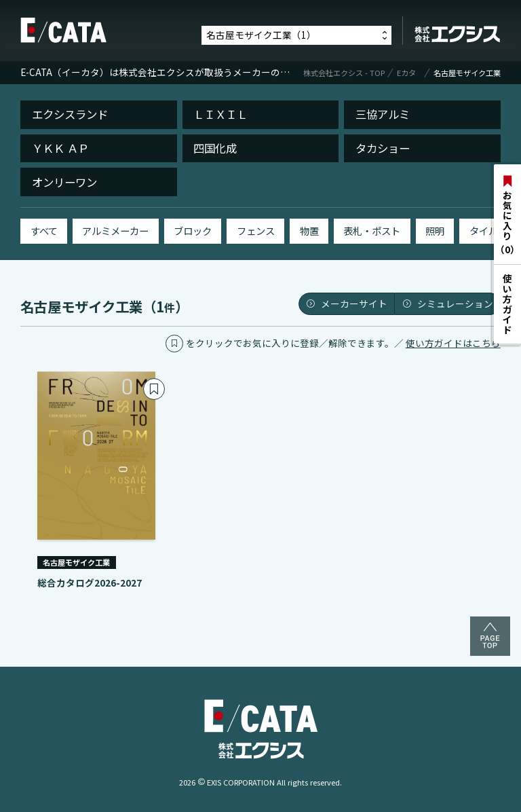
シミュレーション (448, 303)
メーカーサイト (347, 303)
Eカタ (406, 73)
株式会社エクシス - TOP (344, 73)
